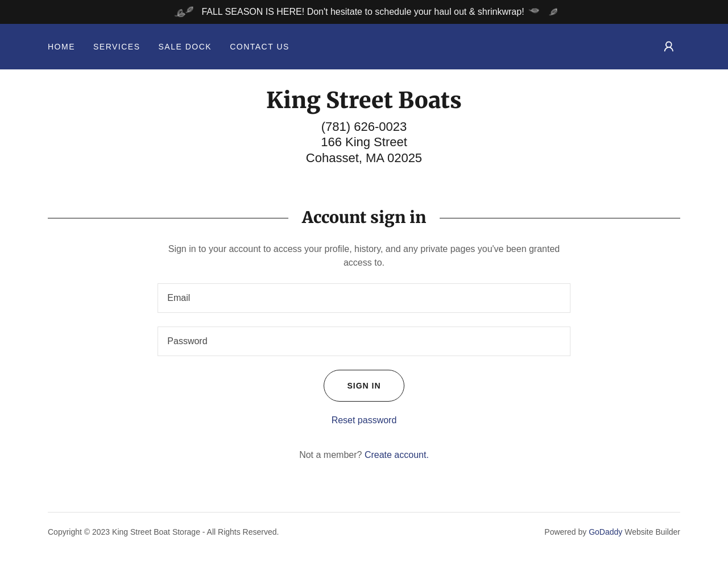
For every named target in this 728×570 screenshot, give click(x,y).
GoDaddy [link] (605, 532)
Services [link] (117, 47)
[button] (669, 47)
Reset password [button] (364, 420)
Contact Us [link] (260, 47)
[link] (364, 105)
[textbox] (364, 298)
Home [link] (61, 47)
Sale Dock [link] (185, 47)
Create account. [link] (397, 455)
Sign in (352, 386)
